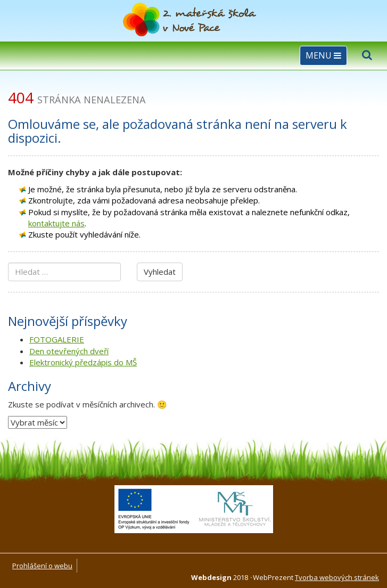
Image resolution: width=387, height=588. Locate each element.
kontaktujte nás (56, 223)
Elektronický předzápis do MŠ (83, 362)
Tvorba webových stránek (337, 577)
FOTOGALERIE (57, 339)
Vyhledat (160, 272)
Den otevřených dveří (69, 351)
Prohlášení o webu (42, 566)
